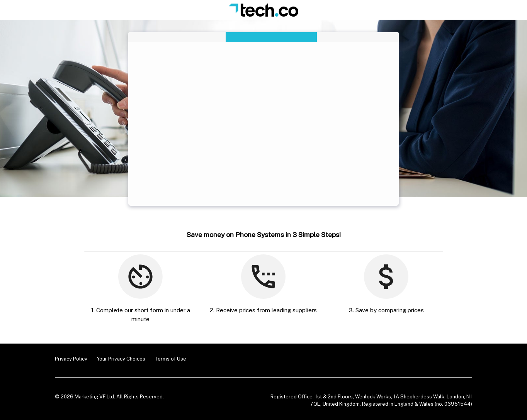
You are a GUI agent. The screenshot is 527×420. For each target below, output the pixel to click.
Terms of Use (170, 359)
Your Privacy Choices (121, 359)
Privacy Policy (71, 359)
